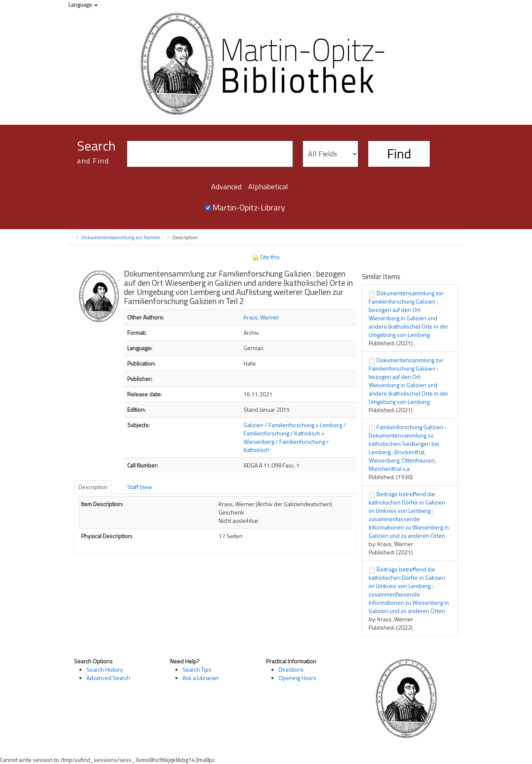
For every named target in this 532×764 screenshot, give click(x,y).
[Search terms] (210, 154)
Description (93, 487)
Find (399, 153)
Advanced (226, 187)
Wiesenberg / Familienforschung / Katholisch (286, 446)
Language (83, 4)
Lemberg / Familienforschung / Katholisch (295, 429)
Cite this (266, 257)
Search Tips (197, 669)
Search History (105, 669)
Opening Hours (297, 678)
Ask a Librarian (201, 678)
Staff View (140, 487)
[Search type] (330, 154)
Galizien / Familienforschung (279, 425)
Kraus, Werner (261, 317)
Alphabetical (268, 187)
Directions (291, 669)
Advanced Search (108, 678)
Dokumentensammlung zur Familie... (123, 237)
